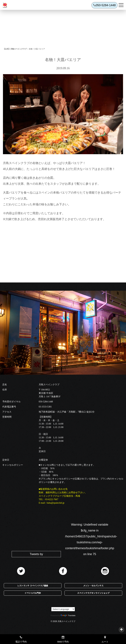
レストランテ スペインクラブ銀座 (33, 586)
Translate (68, 615)
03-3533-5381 (45, 407)
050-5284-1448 (46, 402)
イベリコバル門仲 (33, 593)
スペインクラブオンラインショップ (93, 593)
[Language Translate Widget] (63, 609)
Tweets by (36, 554)
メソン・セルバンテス (93, 586)
